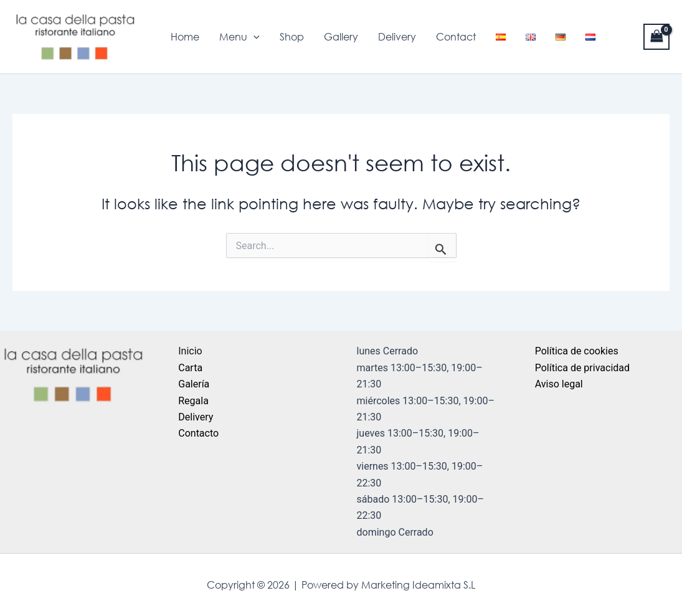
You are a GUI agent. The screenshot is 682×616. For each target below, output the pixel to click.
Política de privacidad (582, 368)
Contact (456, 37)
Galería (194, 384)
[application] (253, 37)
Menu (239, 37)
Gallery (341, 37)
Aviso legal (559, 384)
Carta (190, 368)
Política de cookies (577, 351)
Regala (193, 401)
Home (185, 37)
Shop (292, 37)
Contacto (198, 433)
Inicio (190, 351)
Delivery (397, 37)
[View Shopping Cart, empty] (656, 36)
